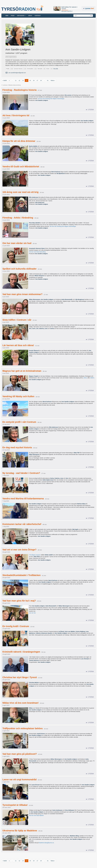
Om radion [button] (21, 16)
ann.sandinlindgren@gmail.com (17, 73)
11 (16, 80)
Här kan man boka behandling (37, 252)
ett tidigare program (35, 555)
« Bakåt (5, 80)
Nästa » (53, 80)
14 (27, 80)
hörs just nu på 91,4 (67, 11)
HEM (8, 15)
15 (30, 80)
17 (37, 80)
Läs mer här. (32, 613)
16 (34, 80)
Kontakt (38, 16)
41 (48, 80)
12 (19, 80)
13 (23, 80)
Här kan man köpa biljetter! (36, 815)
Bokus (85, 378)
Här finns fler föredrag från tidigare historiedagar (51, 99)
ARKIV (30, 16)
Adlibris (92, 378)
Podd (13, 16)
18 (41, 80)
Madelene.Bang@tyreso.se (46, 843)
